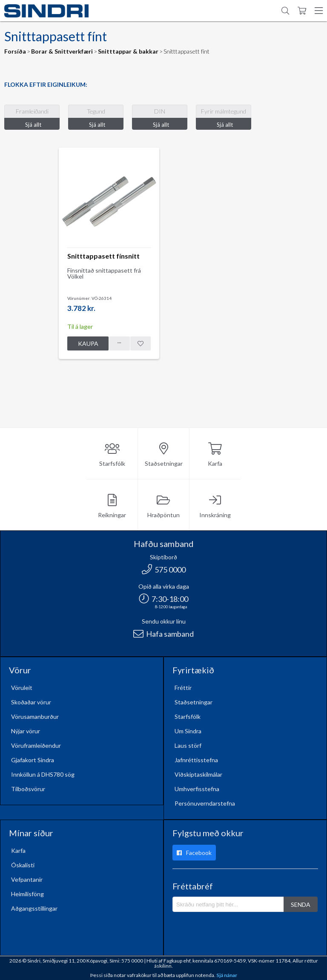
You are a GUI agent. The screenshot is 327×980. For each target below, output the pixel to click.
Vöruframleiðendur (36, 745)
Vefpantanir (27, 879)
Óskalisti (23, 865)
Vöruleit (22, 688)
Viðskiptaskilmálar (198, 774)
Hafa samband (163, 634)
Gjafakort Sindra (33, 760)
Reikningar (112, 506)
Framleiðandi (32, 111)
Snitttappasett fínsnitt (103, 256)
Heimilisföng (27, 894)
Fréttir (183, 688)
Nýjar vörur (26, 731)
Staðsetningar (164, 455)
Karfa (215, 455)
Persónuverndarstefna (205, 803)
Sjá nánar (227, 975)
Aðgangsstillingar (34, 908)
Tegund (96, 111)
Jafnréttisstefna (196, 760)
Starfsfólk (112, 455)
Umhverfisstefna (197, 789)
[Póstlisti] (228, 904)
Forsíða (15, 51)
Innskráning (215, 506)
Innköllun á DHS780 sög (43, 774)
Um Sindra (188, 731)
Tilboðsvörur (28, 789)
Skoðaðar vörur (31, 702)
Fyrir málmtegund (224, 111)
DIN (160, 111)
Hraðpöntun (163, 506)
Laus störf (188, 745)
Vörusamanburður (35, 716)
